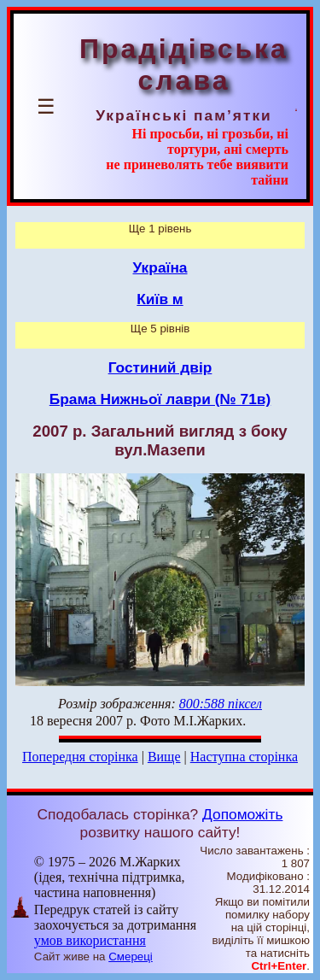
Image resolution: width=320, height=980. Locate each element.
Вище (164, 757)
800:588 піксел (221, 704)
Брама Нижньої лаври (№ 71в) (160, 399)
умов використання (90, 940)
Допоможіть (242, 814)
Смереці (131, 957)
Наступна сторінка (244, 757)
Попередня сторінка (80, 757)
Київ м (160, 299)
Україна (160, 267)
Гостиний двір (160, 367)
